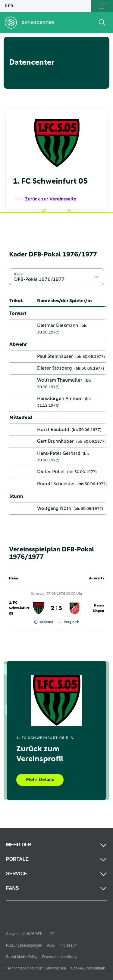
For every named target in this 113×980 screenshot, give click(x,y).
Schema (44, 622)
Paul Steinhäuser (55, 356)
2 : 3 (56, 608)
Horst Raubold (53, 430)
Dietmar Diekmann (58, 325)
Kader (19, 274)
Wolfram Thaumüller (60, 380)
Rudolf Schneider (56, 484)
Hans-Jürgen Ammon (60, 399)
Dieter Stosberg (55, 368)
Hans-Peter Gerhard (59, 453)
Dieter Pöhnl (51, 472)
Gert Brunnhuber (55, 441)
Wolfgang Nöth (54, 508)
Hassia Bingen (98, 608)
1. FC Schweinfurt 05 (19, 608)
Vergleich (69, 622)
